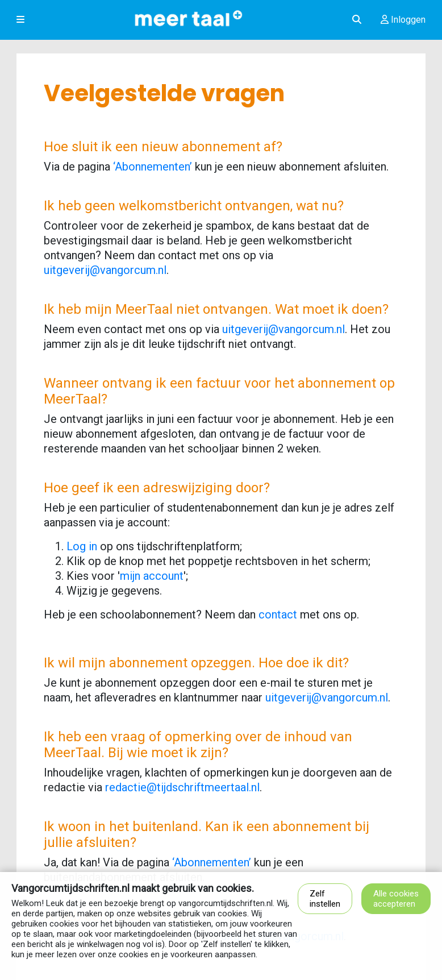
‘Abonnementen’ (153, 167)
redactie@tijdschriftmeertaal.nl (182, 787)
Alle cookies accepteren (396, 899)
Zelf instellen (325, 899)
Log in (82, 546)
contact (278, 614)
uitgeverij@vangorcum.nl (105, 270)
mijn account (152, 576)
